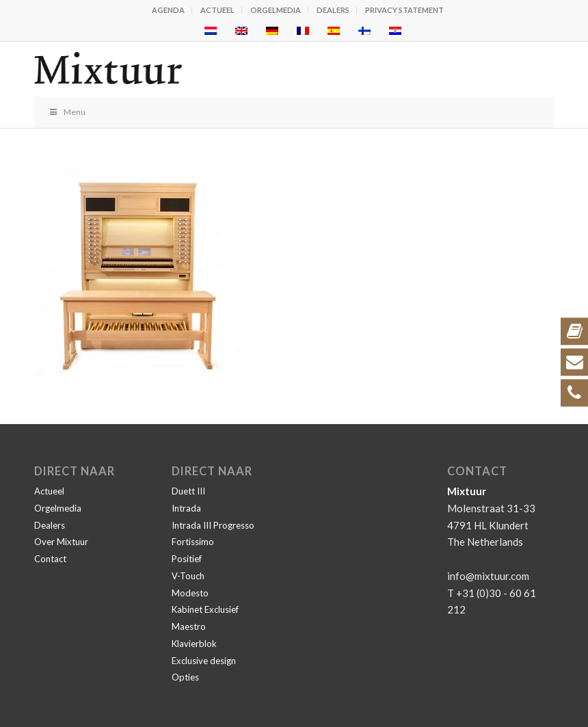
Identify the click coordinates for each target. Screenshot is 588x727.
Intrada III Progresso (213, 525)
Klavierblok (194, 644)
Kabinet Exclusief (205, 609)
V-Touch (188, 576)
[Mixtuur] (242, 69)
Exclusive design (204, 661)
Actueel (217, 10)
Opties (185, 677)
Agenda (168, 10)
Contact (50, 559)
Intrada (186, 508)
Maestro (189, 626)
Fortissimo (193, 542)
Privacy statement (404, 10)
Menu (67, 112)
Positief (187, 559)
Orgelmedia (276, 10)
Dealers (333, 10)
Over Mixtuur (61, 542)
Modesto (190, 593)
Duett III (188, 491)
